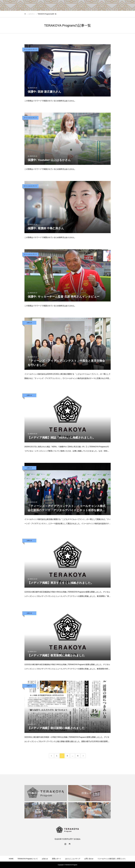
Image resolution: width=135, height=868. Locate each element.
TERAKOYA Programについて (28, 859)
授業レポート (57, 859)
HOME (11, 859)
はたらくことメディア (73, 859)
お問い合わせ (89, 859)
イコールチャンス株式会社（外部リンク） (112, 859)
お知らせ (29, 323)
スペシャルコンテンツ (30, 49)
